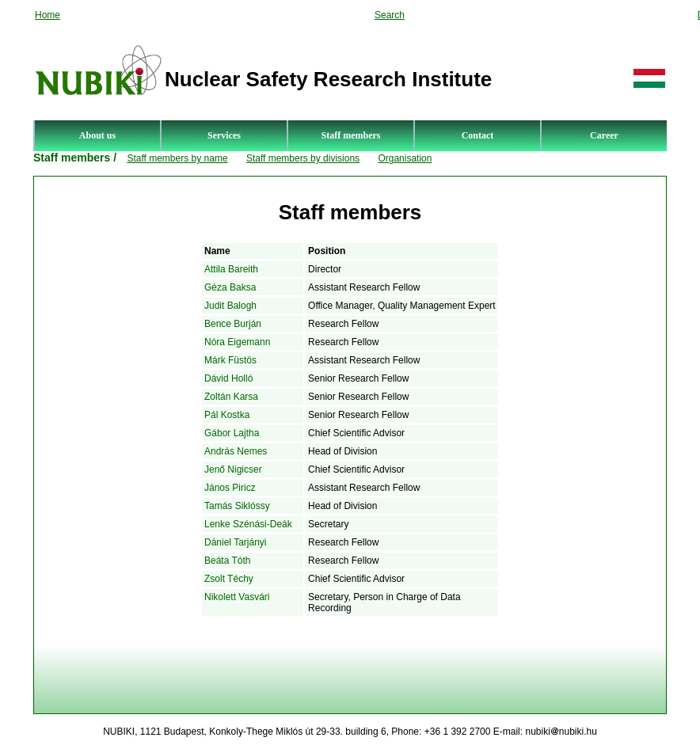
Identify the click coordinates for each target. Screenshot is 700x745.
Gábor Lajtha (232, 433)
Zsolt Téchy (229, 579)
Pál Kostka (227, 415)
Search (390, 15)
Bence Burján (233, 324)
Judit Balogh (230, 306)
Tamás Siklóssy (237, 506)
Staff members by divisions (303, 158)
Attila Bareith (231, 269)
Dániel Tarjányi (236, 542)
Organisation (405, 158)
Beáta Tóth (228, 561)
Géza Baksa (230, 287)
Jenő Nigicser (233, 469)
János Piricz (230, 488)
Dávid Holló (228, 378)
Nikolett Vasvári (237, 597)
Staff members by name (177, 158)
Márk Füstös (230, 360)
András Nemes (236, 451)
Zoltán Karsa (231, 397)
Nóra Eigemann (237, 342)
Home (48, 15)
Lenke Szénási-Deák (248, 524)
